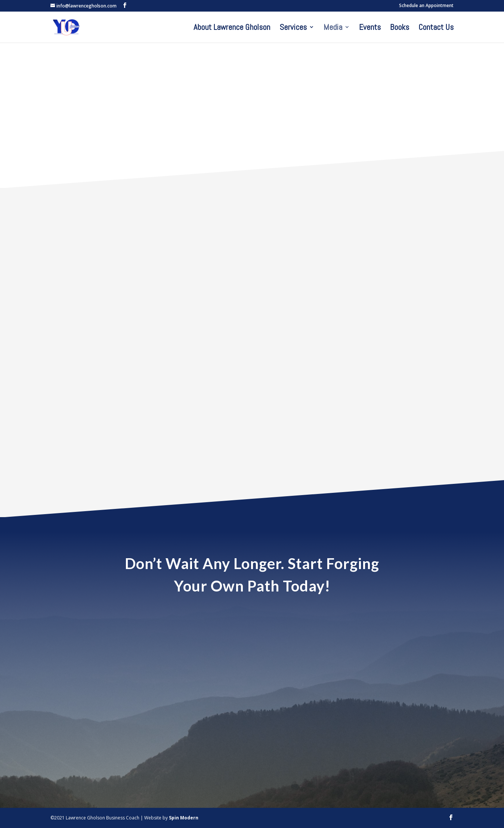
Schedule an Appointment (426, 6)
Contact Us (436, 28)
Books (400, 28)
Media (333, 28)
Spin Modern (184, 818)
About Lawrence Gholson (232, 28)
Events (370, 28)
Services (293, 28)
